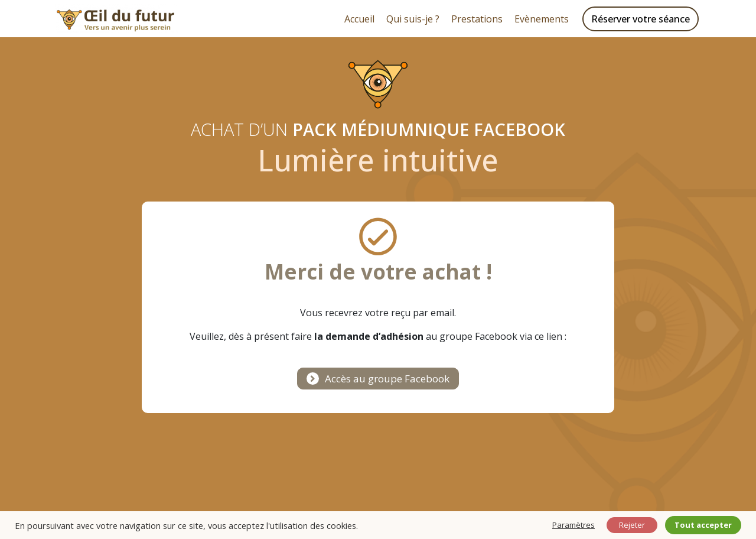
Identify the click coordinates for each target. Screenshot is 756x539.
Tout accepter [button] (703, 525)
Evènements (542, 19)
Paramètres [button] (573, 525)
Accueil (359, 19)
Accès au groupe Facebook (387, 379)
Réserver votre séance (641, 19)
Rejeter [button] (632, 525)
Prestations (477, 19)
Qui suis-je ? (413, 19)
